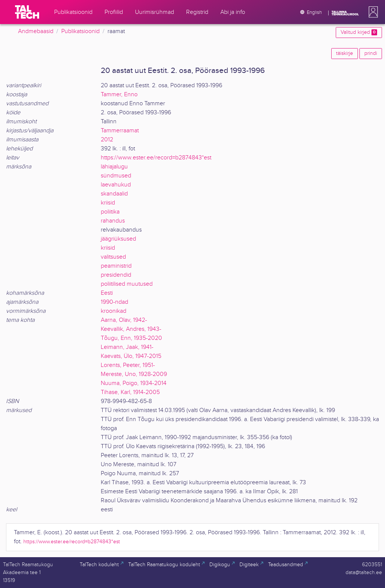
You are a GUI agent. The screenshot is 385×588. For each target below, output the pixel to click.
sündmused (116, 176)
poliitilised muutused (127, 284)
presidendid (116, 275)
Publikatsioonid (80, 31)
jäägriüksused (118, 239)
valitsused (113, 257)
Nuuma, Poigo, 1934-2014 (134, 383)
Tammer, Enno (119, 95)
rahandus (113, 221)
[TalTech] (27, 12)
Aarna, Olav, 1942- (124, 320)
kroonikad (114, 311)
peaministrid (116, 266)
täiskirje (345, 53)
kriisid (108, 203)
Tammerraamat (120, 131)
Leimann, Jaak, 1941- (127, 347)
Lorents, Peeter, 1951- (128, 365)
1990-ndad (114, 302)
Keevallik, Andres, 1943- (131, 329)
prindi (371, 53)
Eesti (107, 293)
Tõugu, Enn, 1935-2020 (131, 338)
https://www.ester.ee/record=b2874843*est (156, 158)
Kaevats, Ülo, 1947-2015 (131, 356)
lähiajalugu (114, 167)
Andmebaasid (36, 31)
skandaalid (114, 194)
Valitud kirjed (359, 32)
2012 (107, 140)
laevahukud (116, 185)
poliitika (110, 212)
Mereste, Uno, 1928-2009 (134, 374)
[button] (372, 12)
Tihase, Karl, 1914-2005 (130, 392)
